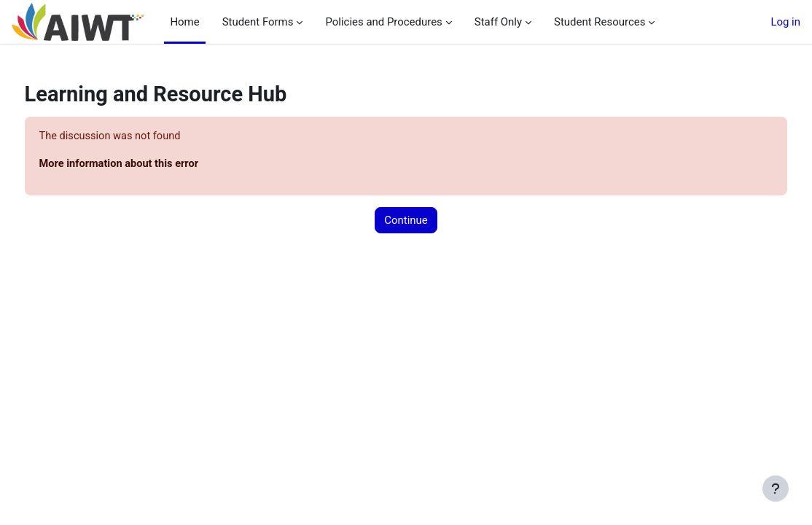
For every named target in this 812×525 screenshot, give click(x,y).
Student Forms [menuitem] (253, 22)
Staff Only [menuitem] (493, 22)
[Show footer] (776, 489)
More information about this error (148, 164)
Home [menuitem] (184, 22)
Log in (785, 22)
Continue (406, 221)
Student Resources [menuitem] (594, 22)
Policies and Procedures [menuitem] (378, 22)
